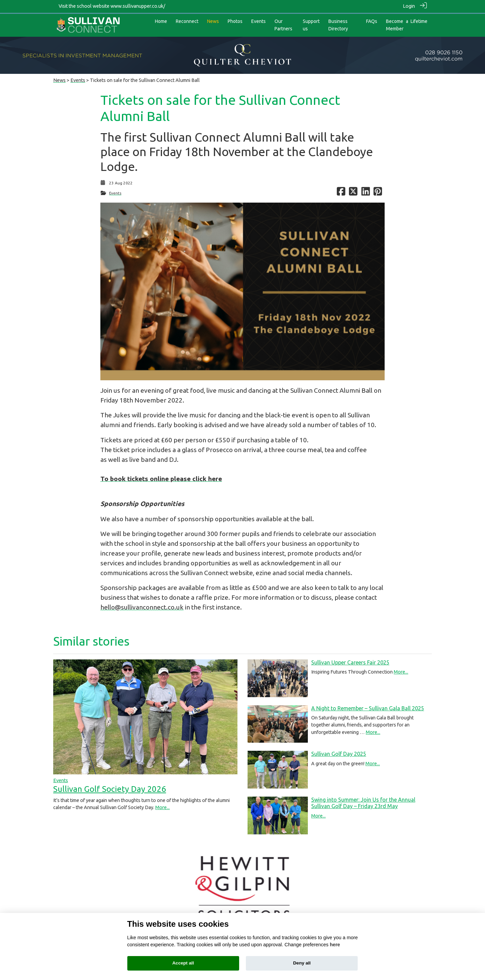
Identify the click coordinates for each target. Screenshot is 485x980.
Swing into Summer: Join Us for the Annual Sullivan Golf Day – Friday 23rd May (363, 801)
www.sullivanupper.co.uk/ (138, 6)
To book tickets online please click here (161, 477)
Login (409, 6)
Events (78, 79)
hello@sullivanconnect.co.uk (142, 605)
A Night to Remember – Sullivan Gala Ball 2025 (368, 707)
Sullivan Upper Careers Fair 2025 (350, 661)
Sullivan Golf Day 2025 (339, 752)
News (59, 79)
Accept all (183, 963)
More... (163, 806)
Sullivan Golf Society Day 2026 (110, 787)
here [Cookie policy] (335, 945)
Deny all (302, 963)
